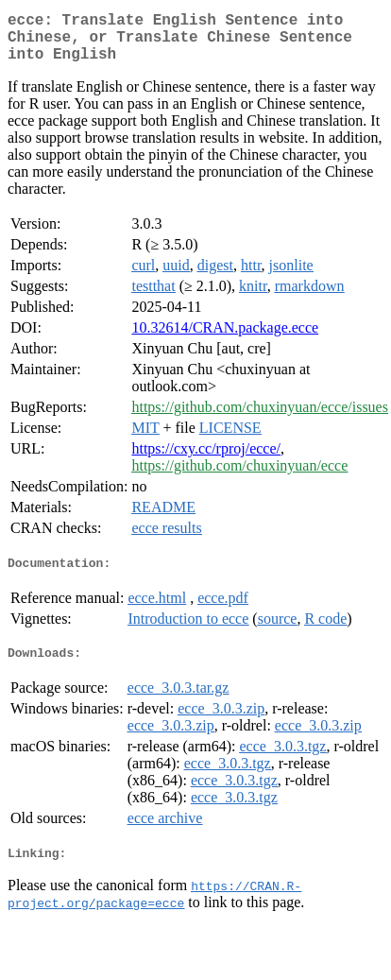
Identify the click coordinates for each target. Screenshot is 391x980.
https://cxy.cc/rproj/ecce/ (206, 460)
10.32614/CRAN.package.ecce (225, 339)
